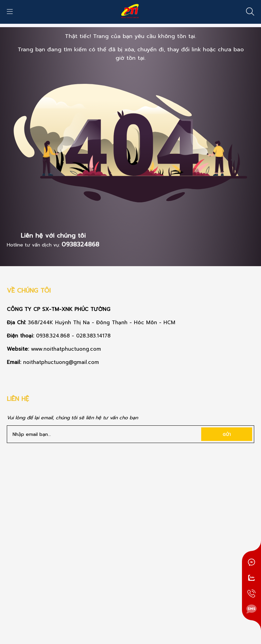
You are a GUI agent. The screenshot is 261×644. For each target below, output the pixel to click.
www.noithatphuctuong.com (67, 349)
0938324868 (80, 244)
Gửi (227, 435)
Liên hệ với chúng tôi (53, 236)
